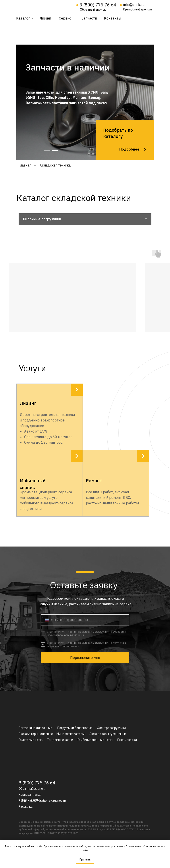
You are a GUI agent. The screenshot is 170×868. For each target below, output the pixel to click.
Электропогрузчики (111, 728)
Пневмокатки (127, 740)
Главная (25, 165)
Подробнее (129, 149)
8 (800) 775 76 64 (98, 5)
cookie (38, 846)
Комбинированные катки (95, 740)
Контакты (113, 18)
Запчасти (89, 18)
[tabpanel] (85, 102)
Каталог (23, 18)
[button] (93, 10)
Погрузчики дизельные (35, 728)
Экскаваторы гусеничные (108, 734)
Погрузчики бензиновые (75, 728)
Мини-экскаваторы (71, 734)
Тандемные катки (60, 740)
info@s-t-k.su (134, 5)
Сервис (65, 18)
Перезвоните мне (85, 658)
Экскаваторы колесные (36, 734)
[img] (43, 6)
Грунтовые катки (31, 740)
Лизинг (45, 18)
